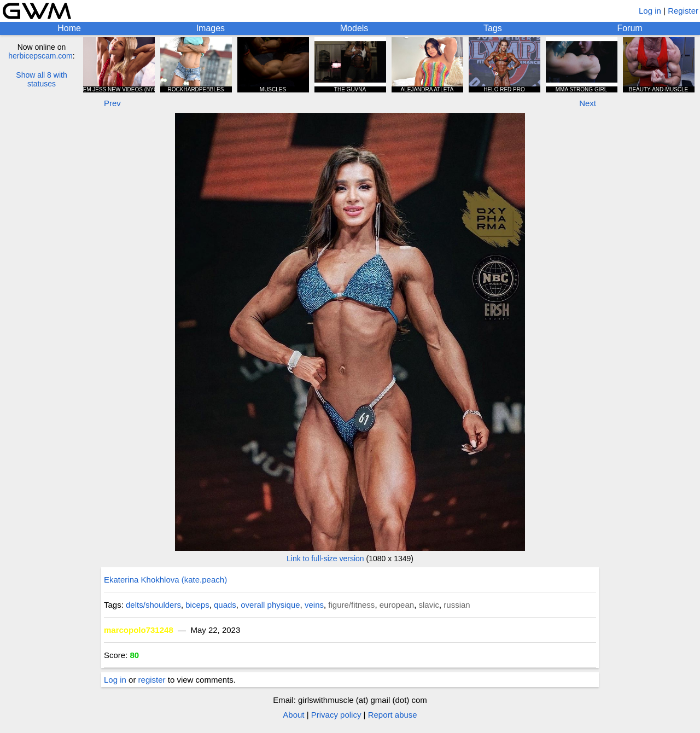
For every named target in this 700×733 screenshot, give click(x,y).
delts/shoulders (153, 605)
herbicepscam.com (40, 56)
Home (69, 28)
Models (354, 28)
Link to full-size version (325, 559)
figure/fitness (351, 605)
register (152, 680)
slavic (429, 605)
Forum (629, 28)
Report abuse (393, 715)
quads (225, 605)
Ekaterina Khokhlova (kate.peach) (165, 580)
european (397, 605)
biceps (197, 605)
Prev (112, 103)
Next (588, 103)
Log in (650, 11)
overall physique (270, 605)
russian (457, 605)
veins (314, 605)
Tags (493, 28)
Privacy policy (336, 715)
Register (683, 11)
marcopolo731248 (139, 630)
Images (211, 28)
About (293, 715)
